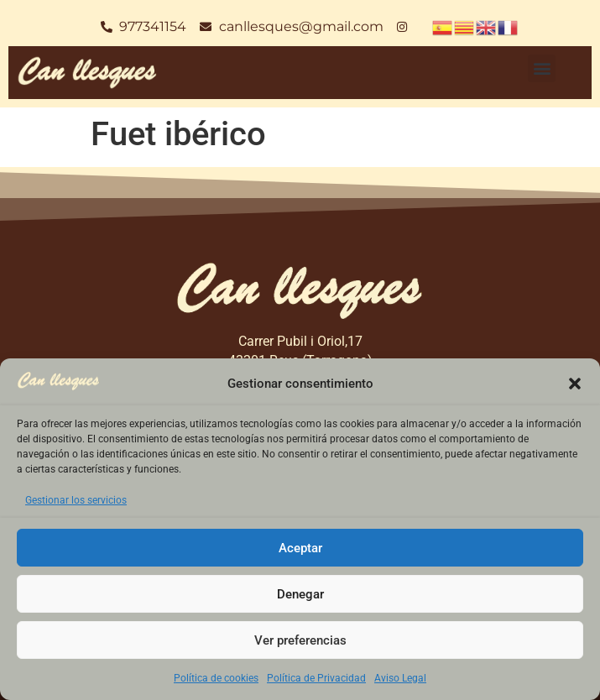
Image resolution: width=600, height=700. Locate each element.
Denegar (300, 594)
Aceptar (300, 548)
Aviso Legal (400, 678)
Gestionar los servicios (76, 500)
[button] (575, 384)
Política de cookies (216, 678)
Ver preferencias (300, 640)
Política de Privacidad (316, 678)
